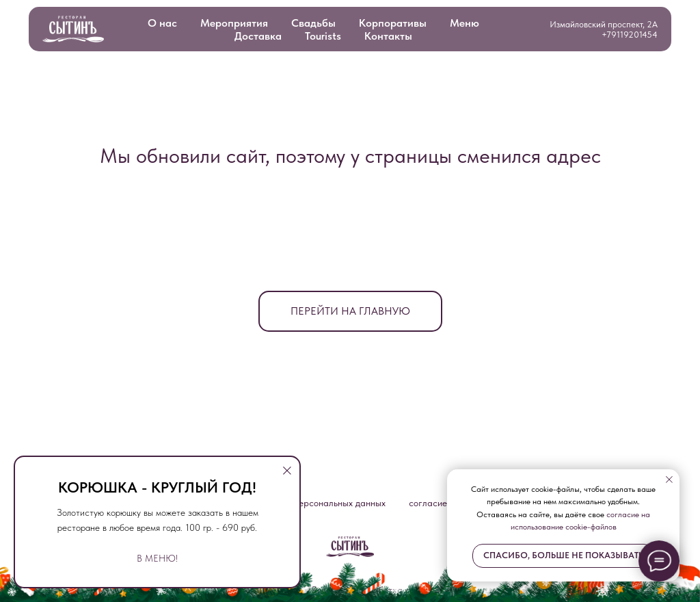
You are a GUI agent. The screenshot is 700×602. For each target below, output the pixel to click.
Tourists (323, 36)
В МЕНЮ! (157, 558)
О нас (162, 23)
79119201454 (632, 35)
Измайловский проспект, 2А (604, 24)
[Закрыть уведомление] (669, 480)
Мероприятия (234, 23)
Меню (465, 23)
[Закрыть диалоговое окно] (287, 471)
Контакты (388, 36)
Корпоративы (393, 23)
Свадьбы (313, 23)
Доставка (258, 36)
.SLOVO (449, 590)
